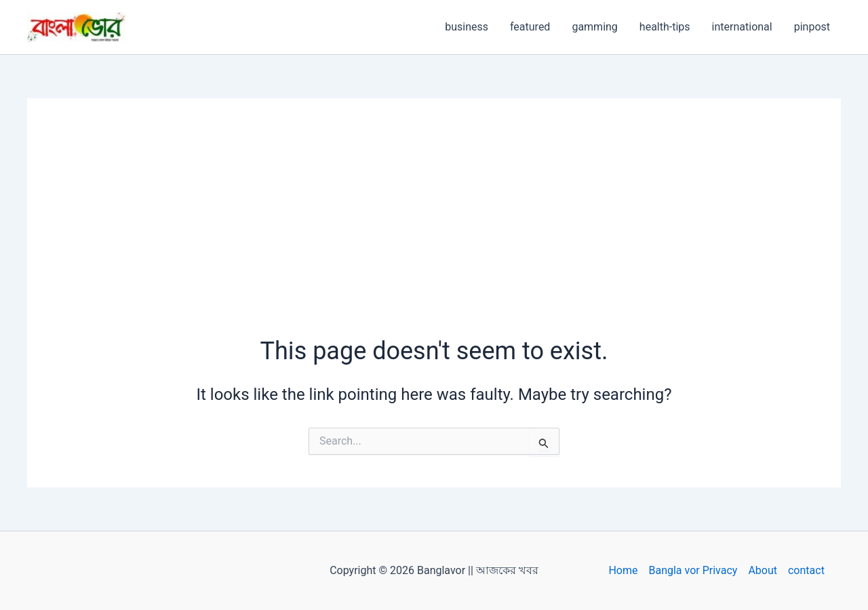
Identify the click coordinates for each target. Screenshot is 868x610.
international (742, 27)
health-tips (665, 27)
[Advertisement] (434, 232)
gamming (594, 27)
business (467, 27)
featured (530, 27)
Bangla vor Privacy (693, 570)
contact (806, 570)
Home (623, 570)
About (763, 570)
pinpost (812, 27)
